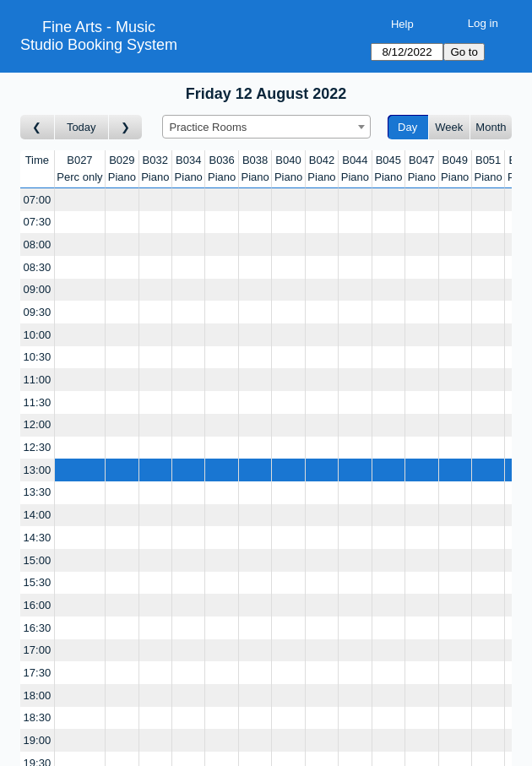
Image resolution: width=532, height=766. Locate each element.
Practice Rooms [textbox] (209, 127)
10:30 (38, 357)
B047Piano (422, 168)
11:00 (38, 380)
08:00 (38, 244)
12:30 (38, 447)
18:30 (38, 717)
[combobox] (266, 127)
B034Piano (189, 168)
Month (491, 127)
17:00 (38, 650)
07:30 (38, 222)
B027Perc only (79, 168)
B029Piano (122, 168)
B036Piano (222, 168)
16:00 (38, 605)
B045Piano (388, 168)
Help (402, 24)
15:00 (38, 560)
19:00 (38, 740)
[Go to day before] (38, 127)
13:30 (38, 492)
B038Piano (255, 168)
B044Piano (355, 168)
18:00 (38, 695)
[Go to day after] (126, 127)
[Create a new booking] (80, 200)
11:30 (38, 402)
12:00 (38, 424)
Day (407, 127)
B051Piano (489, 168)
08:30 (38, 267)
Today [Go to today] (81, 127)
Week (449, 127)
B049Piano (455, 168)
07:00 (38, 200)
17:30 (38, 673)
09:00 (38, 289)
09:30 (38, 312)
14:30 (38, 538)
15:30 (38, 582)
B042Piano (321, 168)
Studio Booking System (99, 45)
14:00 (38, 515)
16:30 (38, 628)
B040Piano (288, 168)
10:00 (38, 335)
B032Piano (155, 168)
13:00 (38, 470)
